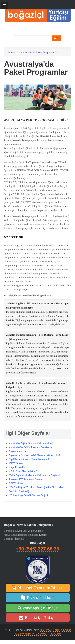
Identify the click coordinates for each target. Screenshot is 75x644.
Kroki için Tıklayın (38, 597)
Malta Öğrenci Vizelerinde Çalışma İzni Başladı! (34, 475)
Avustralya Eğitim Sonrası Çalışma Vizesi (31, 443)
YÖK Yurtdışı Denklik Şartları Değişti (28, 495)
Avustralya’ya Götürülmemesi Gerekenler (31, 447)
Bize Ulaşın (55, 634)
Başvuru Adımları (18, 451)
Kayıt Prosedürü (18, 467)
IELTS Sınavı (16, 463)
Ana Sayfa (45, 630)
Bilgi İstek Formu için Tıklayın (37, 588)
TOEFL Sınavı (16, 483)
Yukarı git (66, 630)
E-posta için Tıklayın (38, 618)
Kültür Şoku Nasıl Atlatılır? (23, 471)
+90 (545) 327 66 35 (37, 549)
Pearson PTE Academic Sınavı (25, 479)
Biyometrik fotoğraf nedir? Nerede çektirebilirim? (35, 455)
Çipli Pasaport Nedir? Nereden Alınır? (29, 459)
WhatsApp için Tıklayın (37, 608)
